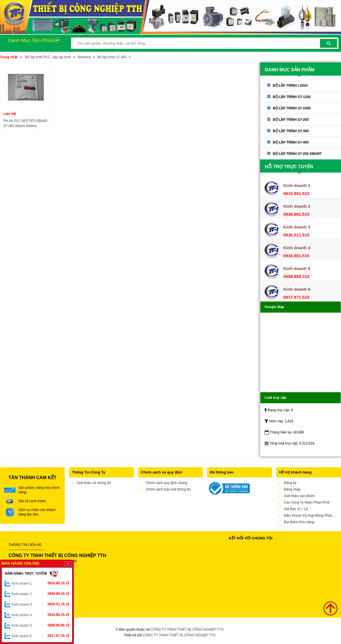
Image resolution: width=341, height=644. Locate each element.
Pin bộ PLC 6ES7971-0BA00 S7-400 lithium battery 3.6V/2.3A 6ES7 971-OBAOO (26, 124)
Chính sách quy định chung (167, 483)
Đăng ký (290, 483)
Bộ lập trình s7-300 (291, 131)
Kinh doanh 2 (40, 594)
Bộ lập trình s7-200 (291, 120)
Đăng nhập (292, 489)
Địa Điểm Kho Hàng (299, 522)
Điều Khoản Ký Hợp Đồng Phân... (309, 516)
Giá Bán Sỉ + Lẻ (296, 509)
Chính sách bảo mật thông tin (168, 489)
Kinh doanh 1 (40, 583)
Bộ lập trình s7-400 (112, 57)
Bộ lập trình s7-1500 (292, 108)
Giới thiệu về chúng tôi (94, 483)
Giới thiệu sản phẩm (299, 496)
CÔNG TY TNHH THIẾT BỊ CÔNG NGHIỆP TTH (187, 630)
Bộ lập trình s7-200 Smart (297, 154)
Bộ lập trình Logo (290, 86)
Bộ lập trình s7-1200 (292, 97)
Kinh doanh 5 (40, 625)
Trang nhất (9, 57)
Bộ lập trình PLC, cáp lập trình (48, 57)
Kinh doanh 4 (40, 615)
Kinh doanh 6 (40, 636)
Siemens (84, 57)
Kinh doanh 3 (40, 604)
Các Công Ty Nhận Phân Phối (307, 502)
